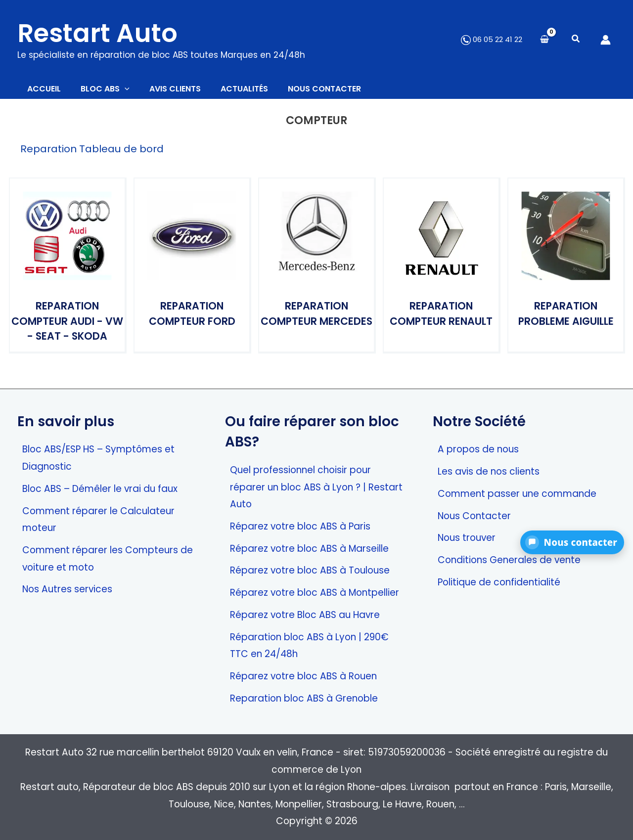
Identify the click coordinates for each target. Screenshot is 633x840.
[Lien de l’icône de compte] (606, 40)
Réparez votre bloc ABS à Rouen (303, 676)
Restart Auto (97, 33)
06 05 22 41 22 (492, 39)
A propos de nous (478, 450)
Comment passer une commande (517, 494)
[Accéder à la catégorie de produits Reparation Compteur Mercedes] (316, 270)
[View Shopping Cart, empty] (544, 40)
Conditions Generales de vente (509, 560)
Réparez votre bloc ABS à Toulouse (310, 571)
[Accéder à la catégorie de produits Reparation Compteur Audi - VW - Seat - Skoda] (67, 270)
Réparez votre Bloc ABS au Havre (305, 615)
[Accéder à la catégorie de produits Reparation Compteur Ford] (192, 270)
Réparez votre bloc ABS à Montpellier (315, 593)
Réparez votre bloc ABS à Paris (300, 526)
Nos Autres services (67, 590)
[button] (576, 40)
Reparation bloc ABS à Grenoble (304, 698)
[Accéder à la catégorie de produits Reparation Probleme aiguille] (566, 270)
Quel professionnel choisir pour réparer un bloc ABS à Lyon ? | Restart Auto (316, 487)
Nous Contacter (474, 516)
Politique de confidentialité (499, 582)
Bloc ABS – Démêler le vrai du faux (100, 489)
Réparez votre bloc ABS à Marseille (309, 549)
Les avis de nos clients (489, 472)
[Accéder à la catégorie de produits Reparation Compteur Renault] (441, 270)
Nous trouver (467, 538)
